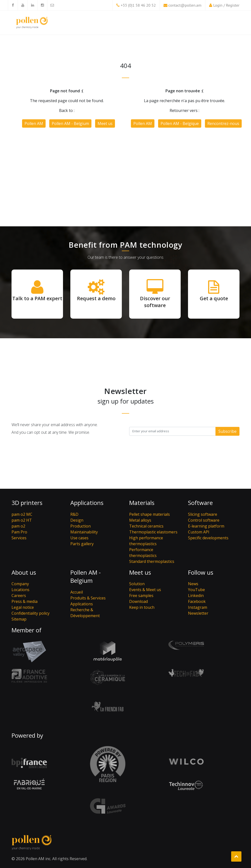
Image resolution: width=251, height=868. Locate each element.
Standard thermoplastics (152, 561)
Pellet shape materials (150, 514)
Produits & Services (88, 598)
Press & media (25, 601)
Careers (19, 596)
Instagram (198, 607)
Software (200, 503)
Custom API (199, 532)
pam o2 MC (22, 514)
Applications (87, 503)
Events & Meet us (145, 590)
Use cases (79, 538)
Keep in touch (142, 607)
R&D (74, 514)
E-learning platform (206, 526)
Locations (20, 590)
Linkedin (196, 596)
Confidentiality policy (31, 613)
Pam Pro (19, 532)
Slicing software (203, 514)
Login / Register (226, 5)
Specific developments (208, 538)
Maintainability (84, 532)
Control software (204, 520)
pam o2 (18, 526)
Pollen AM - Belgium (70, 123)
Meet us (105, 123)
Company (20, 584)
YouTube (196, 590)
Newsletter (198, 613)
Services (19, 538)
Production (81, 526)
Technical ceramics (146, 526)
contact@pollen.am (185, 5)
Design (77, 520)
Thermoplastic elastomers (153, 532)
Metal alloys (140, 520)
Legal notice (23, 607)
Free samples (141, 596)
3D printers (27, 503)
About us (24, 572)
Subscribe (227, 431)
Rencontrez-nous (223, 123)
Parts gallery (82, 544)
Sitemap (19, 619)
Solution (137, 584)
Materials (142, 503)
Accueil (77, 592)
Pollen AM (34, 123)
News (193, 584)
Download (138, 601)
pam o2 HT (22, 520)
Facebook (197, 601)
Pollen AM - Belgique (180, 123)
